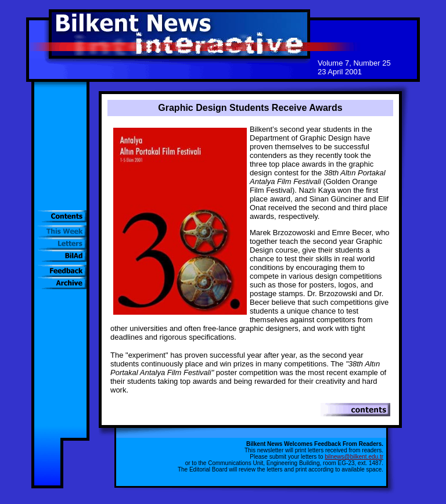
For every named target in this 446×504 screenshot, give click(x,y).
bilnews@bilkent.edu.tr (354, 457)
